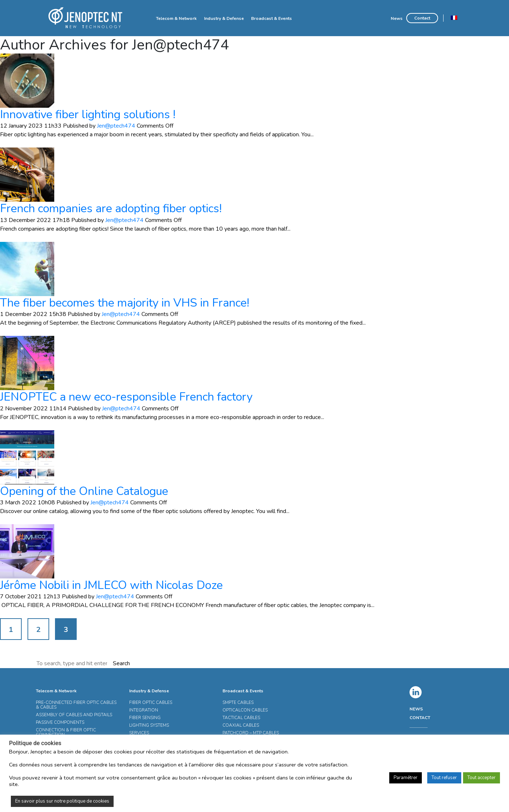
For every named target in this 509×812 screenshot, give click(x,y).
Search (121, 663)
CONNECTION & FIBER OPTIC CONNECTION (66, 732)
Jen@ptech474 (116, 126)
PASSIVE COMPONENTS (60, 722)
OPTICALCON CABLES (245, 710)
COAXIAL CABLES (241, 725)
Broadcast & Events (272, 18)
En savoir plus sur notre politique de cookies (62, 801)
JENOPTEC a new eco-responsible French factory (126, 397)
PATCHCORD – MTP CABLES (251, 733)
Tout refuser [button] (444, 778)
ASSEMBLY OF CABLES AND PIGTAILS (74, 715)
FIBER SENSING (145, 718)
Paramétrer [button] (406, 778)
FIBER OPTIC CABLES (151, 702)
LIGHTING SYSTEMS (149, 725)
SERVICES (139, 733)
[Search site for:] (73, 663)
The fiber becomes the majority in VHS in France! (125, 303)
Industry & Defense (224, 18)
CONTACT (420, 718)
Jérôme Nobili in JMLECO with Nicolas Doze (111, 585)
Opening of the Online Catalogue (84, 491)
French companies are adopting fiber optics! (111, 208)
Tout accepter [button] (482, 778)
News (397, 18)
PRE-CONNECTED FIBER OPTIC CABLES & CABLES (76, 705)
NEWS (416, 709)
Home (146, 18)
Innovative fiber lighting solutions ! (88, 114)
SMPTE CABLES (238, 702)
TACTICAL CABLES (241, 718)
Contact (422, 18)
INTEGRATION (144, 710)
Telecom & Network (176, 18)
